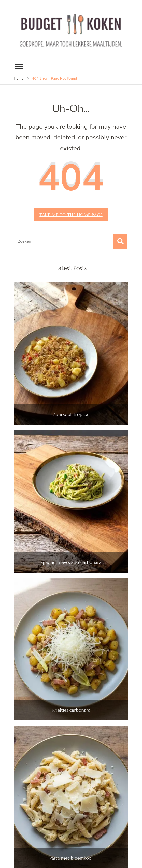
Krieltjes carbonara (71, 710)
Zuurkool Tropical (71, 414)
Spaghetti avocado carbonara (71, 562)
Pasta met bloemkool (71, 858)
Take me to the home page (71, 215)
